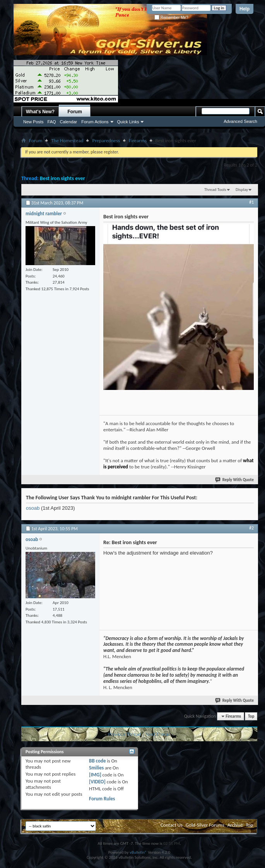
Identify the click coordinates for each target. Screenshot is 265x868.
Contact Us (172, 825)
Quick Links (128, 122)
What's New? (40, 112)
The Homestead (67, 140)
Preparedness (106, 140)
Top (251, 716)
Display (242, 190)
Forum (75, 112)
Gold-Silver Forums (205, 825)
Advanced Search (240, 121)
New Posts (33, 122)
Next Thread (158, 734)
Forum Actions (95, 122)
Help (244, 9)
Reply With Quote (235, 480)
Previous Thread (124, 734)
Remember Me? (171, 18)
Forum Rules (102, 799)
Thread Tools (215, 190)
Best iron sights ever (62, 178)
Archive (235, 825)
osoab (33, 508)
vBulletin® (138, 852)
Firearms (138, 140)
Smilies (96, 768)
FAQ (52, 122)
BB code (97, 761)
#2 (251, 528)
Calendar (69, 122)
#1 (251, 202)
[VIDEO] (97, 782)
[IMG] (95, 775)
